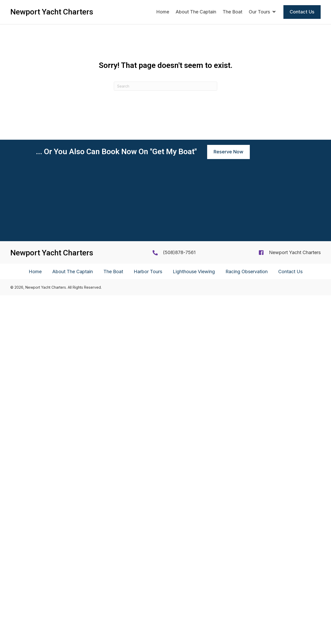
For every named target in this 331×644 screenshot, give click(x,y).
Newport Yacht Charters (295, 601)
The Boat (113, 620)
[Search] (165, 86)
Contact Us (290, 620)
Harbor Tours (148, 620)
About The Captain (73, 620)
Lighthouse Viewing (194, 620)
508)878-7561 (180, 601)
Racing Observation (247, 620)
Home (35, 620)
